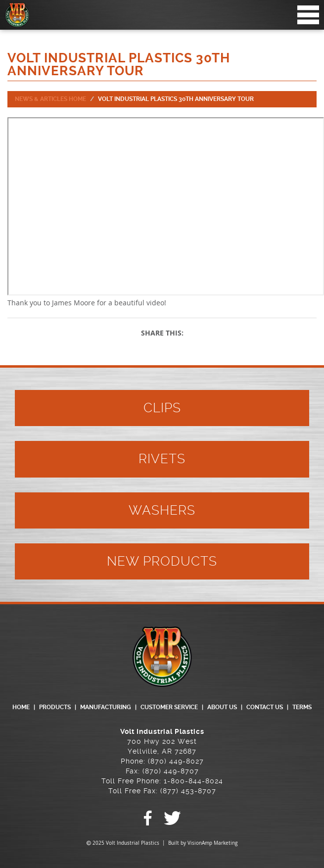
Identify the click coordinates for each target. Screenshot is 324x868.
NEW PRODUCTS (162, 561)
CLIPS (162, 408)
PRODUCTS (55, 707)
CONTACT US (265, 707)
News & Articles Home (50, 99)
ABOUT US (222, 707)
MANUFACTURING (106, 707)
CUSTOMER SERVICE (169, 707)
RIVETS (162, 459)
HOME (21, 707)
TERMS (302, 707)
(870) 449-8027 (176, 761)
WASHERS (162, 510)
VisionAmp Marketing (212, 843)
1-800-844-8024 (193, 781)
